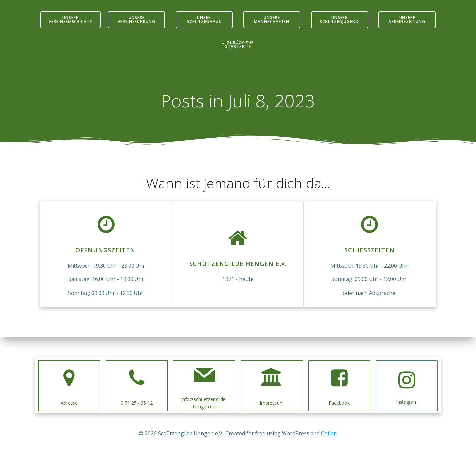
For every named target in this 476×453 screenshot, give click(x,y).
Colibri (329, 433)
